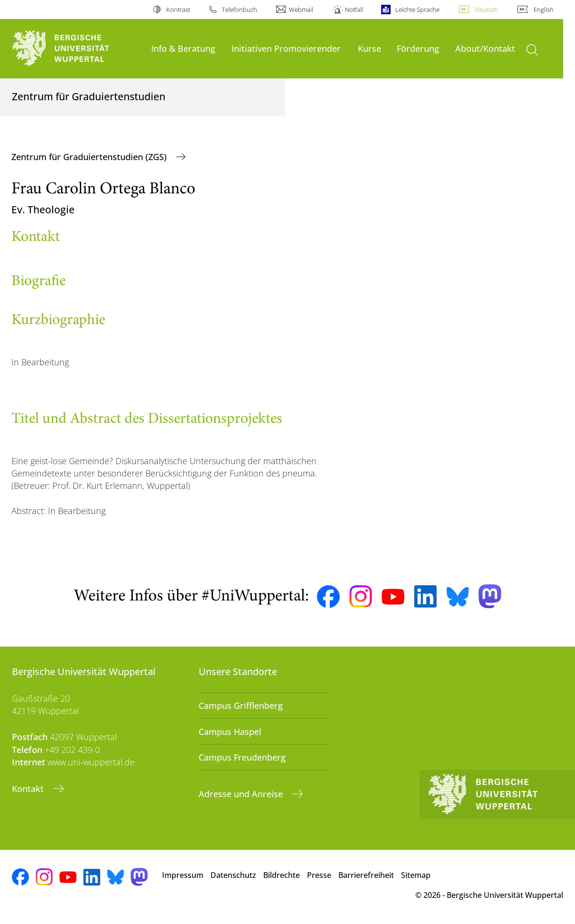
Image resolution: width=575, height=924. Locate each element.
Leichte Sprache (417, 10)
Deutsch (487, 10)
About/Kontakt (485, 48)
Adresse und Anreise (242, 794)
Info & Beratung (183, 48)
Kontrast (178, 10)
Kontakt (29, 789)
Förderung (418, 48)
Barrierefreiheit (366, 875)
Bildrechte (282, 875)
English (544, 10)
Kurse (369, 48)
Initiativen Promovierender (286, 48)
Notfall (354, 10)
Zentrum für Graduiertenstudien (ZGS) (90, 157)
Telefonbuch (240, 10)
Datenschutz (233, 875)
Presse (319, 875)
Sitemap (416, 875)
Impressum (183, 875)
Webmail (301, 10)
